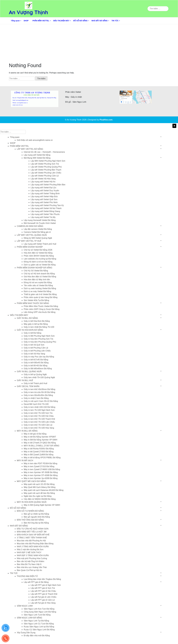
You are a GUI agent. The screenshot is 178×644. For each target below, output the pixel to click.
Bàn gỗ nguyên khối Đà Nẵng (37, 517)
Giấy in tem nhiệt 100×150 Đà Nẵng (39, 407)
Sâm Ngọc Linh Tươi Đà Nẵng (37, 615)
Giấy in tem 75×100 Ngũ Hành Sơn (39, 410)
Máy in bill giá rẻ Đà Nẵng (35, 434)
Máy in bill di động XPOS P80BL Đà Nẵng (42, 458)
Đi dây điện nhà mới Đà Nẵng (37, 636)
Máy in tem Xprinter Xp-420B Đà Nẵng (41, 478)
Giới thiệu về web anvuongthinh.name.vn (35, 140)
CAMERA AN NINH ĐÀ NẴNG (30, 226)
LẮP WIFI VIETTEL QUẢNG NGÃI (32, 235)
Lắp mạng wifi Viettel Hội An (43, 182)
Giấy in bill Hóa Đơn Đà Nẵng (37, 321)
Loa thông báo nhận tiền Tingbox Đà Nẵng (42, 579)
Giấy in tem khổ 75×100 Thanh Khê (39, 419)
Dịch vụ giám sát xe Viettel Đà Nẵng (40, 265)
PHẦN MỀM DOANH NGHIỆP (30, 247)
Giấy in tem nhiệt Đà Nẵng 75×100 (39, 327)
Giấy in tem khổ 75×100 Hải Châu (39, 416)
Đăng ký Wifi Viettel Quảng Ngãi (38, 238)
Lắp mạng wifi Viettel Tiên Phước (45, 214)
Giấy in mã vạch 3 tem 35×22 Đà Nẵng (41, 401)
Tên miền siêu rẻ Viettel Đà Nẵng (38, 285)
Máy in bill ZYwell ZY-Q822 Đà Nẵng (40, 443)
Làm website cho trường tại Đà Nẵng (40, 259)
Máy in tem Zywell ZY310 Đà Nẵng (39, 466)
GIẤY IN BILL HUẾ (25, 380)
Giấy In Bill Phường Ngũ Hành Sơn (39, 336)
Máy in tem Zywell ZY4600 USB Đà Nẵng (42, 469)
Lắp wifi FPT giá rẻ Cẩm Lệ (43, 600)
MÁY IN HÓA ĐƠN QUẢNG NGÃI (32, 502)
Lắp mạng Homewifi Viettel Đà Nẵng (40, 220)
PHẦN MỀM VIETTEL (41, 21)
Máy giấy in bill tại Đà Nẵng (36, 324)
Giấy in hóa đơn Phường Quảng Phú (40, 342)
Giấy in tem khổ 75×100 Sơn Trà (38, 413)
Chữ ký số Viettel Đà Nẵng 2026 (38, 250)
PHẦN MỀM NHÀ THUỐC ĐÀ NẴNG (33, 303)
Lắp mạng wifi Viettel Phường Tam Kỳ (47, 205)
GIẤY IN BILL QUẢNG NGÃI (29, 372)
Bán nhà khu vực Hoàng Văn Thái (32, 567)
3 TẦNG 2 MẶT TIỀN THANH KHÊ (32, 538)
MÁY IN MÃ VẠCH (25, 461)
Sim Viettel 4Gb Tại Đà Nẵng (36, 300)
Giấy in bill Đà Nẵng (33, 333)
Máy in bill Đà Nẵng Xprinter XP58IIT (40, 437)
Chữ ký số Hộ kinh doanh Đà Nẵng (39, 274)
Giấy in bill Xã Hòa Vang (34, 354)
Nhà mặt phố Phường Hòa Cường (32, 558)
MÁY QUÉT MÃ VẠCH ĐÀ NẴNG (31, 481)
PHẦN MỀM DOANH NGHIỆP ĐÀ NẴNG (35, 268)
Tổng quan (15, 21)
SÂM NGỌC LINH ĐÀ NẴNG (29, 618)
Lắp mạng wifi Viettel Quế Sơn (44, 199)
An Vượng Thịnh (28, 12)
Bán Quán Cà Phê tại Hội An (29, 570)
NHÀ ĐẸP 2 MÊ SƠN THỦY (29, 552)
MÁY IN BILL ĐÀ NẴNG (27, 431)
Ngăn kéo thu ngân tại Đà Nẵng (38, 496)
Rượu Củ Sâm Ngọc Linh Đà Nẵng (39, 630)
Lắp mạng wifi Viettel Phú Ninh (44, 202)
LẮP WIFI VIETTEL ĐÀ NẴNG (30, 149)
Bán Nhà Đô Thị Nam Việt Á (29, 564)
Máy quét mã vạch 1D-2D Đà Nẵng (39, 484)
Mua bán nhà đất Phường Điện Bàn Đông (35, 544)
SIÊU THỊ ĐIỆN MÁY (61, 21)
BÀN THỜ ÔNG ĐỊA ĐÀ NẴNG (30, 520)
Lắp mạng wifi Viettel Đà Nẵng (37, 155)
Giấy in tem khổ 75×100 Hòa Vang (39, 428)
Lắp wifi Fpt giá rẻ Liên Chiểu (44, 597)
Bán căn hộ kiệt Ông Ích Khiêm (31, 561)
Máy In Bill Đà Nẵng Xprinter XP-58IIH (40, 440)
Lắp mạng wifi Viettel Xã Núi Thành (46, 208)
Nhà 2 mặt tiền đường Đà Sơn (30, 550)
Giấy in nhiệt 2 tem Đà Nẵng (36, 398)
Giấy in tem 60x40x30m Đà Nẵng (38, 395)
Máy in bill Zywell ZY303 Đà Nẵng (39, 452)
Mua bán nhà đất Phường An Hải (31, 541)
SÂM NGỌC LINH (25, 606)
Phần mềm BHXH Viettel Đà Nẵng (39, 256)
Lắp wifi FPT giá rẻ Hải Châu (43, 591)
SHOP (26, 21)
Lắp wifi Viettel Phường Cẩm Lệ (45, 176)
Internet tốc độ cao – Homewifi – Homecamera (44, 152)
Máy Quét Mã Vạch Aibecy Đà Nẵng (40, 487)
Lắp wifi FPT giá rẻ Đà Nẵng (36, 582)
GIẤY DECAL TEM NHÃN (28, 386)
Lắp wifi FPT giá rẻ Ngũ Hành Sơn (46, 585)
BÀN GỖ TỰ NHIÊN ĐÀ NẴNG (30, 511)
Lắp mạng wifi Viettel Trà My (43, 217)
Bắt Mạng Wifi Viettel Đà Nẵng (37, 158)
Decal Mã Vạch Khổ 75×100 (36, 404)
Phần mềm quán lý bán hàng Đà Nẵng (41, 297)
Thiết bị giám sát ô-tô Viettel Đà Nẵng (40, 294)
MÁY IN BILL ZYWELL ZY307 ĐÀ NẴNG (42, 446)
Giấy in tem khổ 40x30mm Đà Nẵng (39, 389)
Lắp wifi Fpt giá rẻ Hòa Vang (43, 603)
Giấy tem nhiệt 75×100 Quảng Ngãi (39, 377)
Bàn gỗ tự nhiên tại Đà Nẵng (36, 514)
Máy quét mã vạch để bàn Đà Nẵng (39, 493)
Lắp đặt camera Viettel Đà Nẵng (38, 229)
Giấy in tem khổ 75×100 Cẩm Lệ (38, 425)
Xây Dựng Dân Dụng (26, 633)
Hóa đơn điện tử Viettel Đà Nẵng (38, 253)
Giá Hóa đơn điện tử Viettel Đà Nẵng (40, 277)
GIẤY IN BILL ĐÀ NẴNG (27, 318)
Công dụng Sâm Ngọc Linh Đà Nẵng (40, 612)
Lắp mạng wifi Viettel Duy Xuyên (45, 191)
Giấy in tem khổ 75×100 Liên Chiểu (39, 422)
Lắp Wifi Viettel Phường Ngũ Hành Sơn (48, 161)
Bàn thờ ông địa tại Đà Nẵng (36, 523)
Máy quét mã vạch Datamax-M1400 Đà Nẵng (44, 490)
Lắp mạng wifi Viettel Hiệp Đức (44, 196)
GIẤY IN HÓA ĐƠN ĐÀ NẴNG (30, 330)
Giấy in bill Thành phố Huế (35, 383)
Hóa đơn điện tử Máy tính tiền (37, 280)
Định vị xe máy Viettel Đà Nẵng (37, 291)
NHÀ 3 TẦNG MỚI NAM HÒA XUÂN (33, 547)
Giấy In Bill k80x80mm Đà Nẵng (38, 369)
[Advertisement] (89, 43)
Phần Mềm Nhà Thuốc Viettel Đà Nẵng (41, 306)
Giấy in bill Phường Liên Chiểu (37, 351)
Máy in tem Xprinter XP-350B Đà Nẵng (41, 472)
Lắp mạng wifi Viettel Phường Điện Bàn (48, 185)
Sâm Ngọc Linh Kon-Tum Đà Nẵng (39, 609)
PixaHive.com (106, 120)
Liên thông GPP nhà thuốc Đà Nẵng (40, 312)
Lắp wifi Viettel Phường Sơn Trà (45, 164)
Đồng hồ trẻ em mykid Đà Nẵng (38, 283)
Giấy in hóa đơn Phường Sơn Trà (38, 339)
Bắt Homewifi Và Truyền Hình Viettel (40, 223)
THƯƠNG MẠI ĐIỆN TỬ (27, 576)
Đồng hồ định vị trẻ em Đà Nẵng (38, 262)
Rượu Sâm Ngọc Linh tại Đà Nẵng (39, 627)
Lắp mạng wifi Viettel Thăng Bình (45, 194)
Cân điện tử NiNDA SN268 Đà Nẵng (40, 499)
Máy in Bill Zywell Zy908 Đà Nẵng (39, 455)
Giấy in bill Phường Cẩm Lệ (36, 348)
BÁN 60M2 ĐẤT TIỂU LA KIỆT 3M (32, 532)
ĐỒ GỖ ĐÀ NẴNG (80, 21)
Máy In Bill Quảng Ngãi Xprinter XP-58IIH (42, 505)
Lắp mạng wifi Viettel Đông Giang (45, 211)
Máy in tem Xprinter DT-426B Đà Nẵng (41, 475)
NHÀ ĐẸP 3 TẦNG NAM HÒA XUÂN (33, 555)
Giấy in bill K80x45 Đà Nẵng (36, 363)
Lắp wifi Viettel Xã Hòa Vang (43, 179)
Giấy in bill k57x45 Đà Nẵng (36, 360)
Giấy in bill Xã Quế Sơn (34, 345)
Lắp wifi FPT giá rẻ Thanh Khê (44, 594)
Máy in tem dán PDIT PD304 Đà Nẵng (40, 463)
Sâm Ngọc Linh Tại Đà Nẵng (36, 621)
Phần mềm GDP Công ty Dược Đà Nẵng (42, 309)
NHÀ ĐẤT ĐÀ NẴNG (100, 21)
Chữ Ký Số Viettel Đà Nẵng (36, 271)
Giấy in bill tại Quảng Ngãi (35, 374)
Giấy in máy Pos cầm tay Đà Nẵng (39, 357)
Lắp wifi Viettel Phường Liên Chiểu (46, 173)
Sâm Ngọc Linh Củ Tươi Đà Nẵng (39, 624)
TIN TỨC (115, 21)
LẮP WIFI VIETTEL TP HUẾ (29, 241)
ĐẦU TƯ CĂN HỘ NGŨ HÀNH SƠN (33, 529)
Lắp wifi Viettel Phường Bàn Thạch (46, 170)
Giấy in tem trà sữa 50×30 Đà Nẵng (39, 392)
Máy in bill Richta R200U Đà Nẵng (39, 449)
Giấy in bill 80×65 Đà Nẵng (36, 366)
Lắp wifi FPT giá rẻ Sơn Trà (43, 588)
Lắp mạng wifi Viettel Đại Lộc (43, 188)
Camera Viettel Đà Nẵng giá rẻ (37, 232)
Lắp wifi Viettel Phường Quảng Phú (46, 167)
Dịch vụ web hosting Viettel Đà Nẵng (40, 288)
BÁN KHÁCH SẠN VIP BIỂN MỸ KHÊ (33, 535)
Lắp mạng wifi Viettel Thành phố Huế (40, 244)
